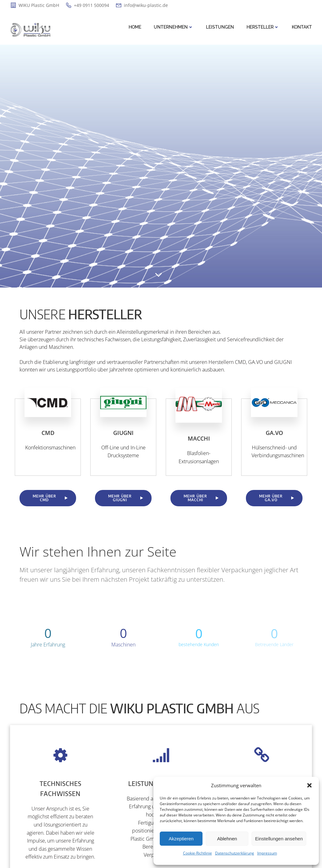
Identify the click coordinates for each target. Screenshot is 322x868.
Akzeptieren (181, 839)
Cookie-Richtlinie (197, 853)
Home (135, 27)
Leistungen (220, 27)
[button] (309, 785)
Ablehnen (227, 839)
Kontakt (302, 27)
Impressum (267, 853)
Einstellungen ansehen (279, 839)
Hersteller (263, 27)
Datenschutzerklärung (235, 853)
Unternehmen (174, 27)
